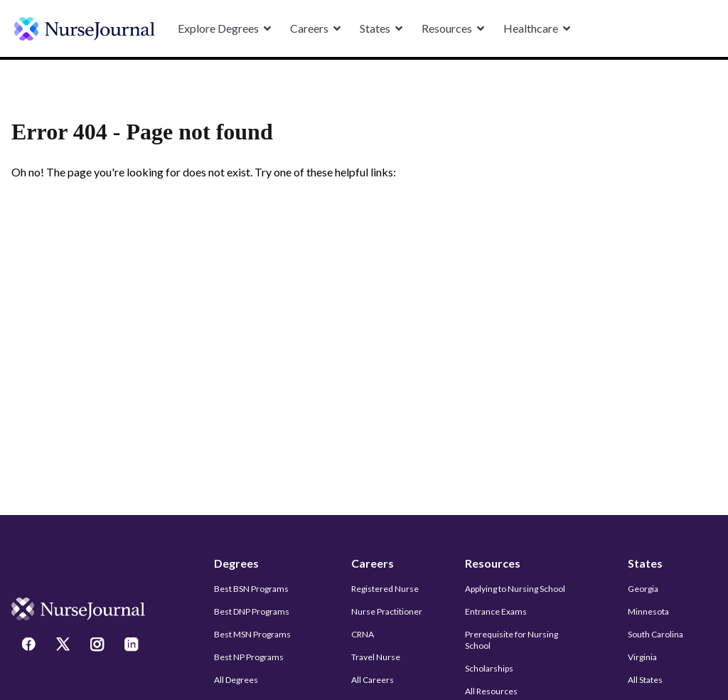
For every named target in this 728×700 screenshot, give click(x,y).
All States (645, 680)
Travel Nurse (376, 657)
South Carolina (655, 634)
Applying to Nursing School (515, 589)
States (645, 563)
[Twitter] (65, 646)
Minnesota (648, 611)
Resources (493, 563)
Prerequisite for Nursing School (512, 640)
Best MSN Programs (252, 634)
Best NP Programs (249, 657)
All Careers (373, 680)
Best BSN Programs (251, 589)
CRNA (363, 634)
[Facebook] (31, 646)
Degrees (236, 563)
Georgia (643, 589)
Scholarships (489, 668)
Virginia (642, 657)
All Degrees (236, 680)
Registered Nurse (385, 589)
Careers (373, 563)
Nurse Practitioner (387, 611)
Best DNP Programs (252, 611)
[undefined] (85, 29)
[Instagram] (99, 646)
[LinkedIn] (133, 646)
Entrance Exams (496, 611)
